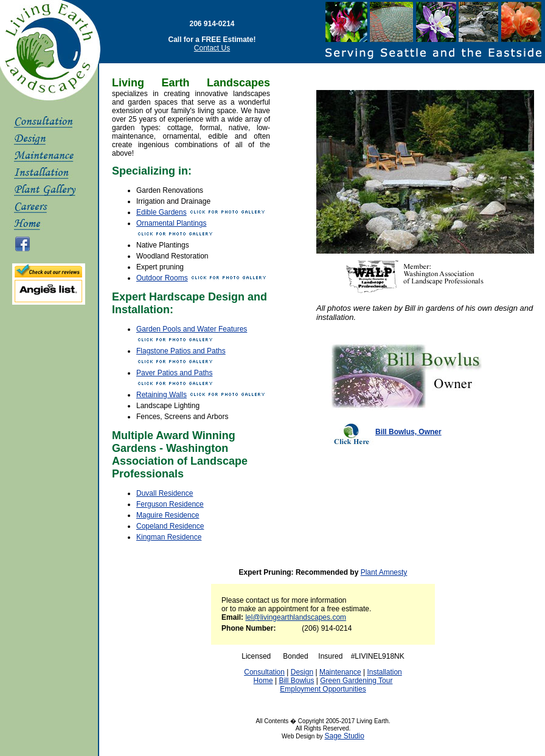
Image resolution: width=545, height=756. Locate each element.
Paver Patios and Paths (174, 373)
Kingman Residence (169, 537)
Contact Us (212, 48)
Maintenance (340, 672)
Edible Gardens (161, 212)
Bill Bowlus (296, 681)
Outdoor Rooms (162, 278)
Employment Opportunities (323, 689)
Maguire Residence (168, 515)
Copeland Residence (170, 526)
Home (263, 681)
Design (302, 672)
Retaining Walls (161, 395)
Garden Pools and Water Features (192, 329)
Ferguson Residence (170, 504)
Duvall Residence (165, 493)
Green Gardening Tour (356, 681)
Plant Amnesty (384, 572)
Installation (384, 672)
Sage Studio (345, 736)
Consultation (264, 672)
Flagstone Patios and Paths (181, 351)
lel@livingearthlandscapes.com (296, 617)
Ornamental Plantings (171, 223)
